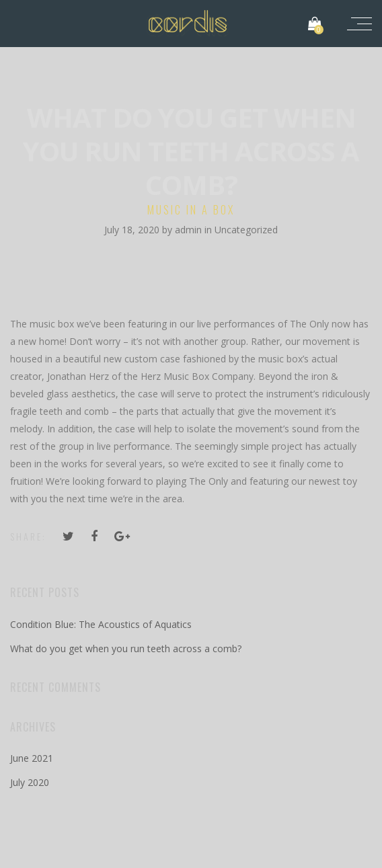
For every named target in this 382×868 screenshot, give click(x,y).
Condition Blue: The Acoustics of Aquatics (101, 624)
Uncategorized (246, 230)
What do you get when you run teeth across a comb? (126, 648)
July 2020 (30, 782)
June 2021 (32, 758)
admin (190, 230)
